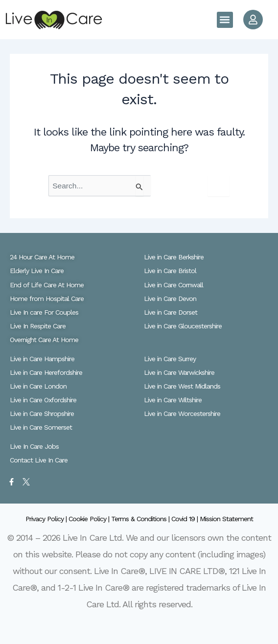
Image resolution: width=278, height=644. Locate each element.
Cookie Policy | (90, 519)
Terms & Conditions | (141, 519)
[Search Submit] (139, 186)
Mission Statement (226, 519)
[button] (225, 20)
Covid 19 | (185, 519)
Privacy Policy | (47, 519)
